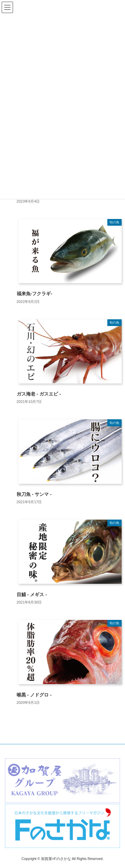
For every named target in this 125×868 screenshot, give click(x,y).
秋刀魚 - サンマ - (34, 494)
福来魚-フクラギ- (34, 294)
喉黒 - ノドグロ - (34, 695)
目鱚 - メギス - (32, 594)
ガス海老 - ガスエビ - (39, 394)
